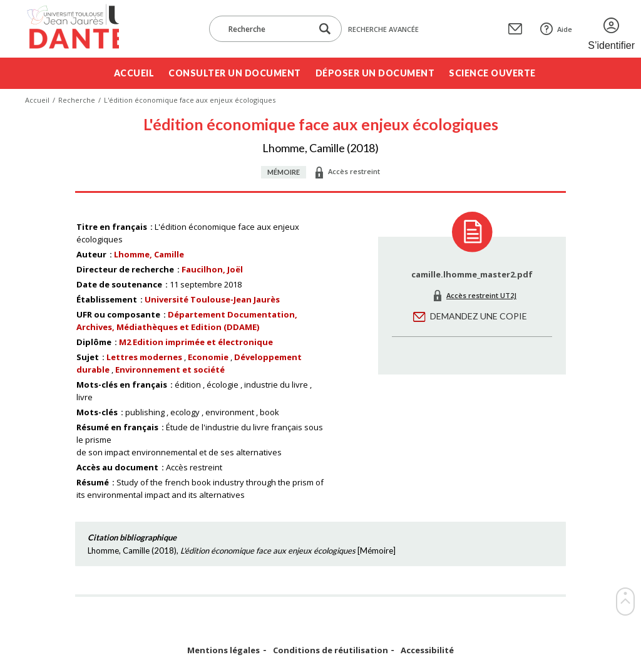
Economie (208, 357)
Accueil (134, 73)
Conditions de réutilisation (331, 650)
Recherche (77, 100)
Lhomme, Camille (149, 254)
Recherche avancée (383, 29)
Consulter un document (235, 73)
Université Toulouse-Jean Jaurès (212, 299)
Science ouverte (492, 73)
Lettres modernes (144, 357)
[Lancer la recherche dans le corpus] (325, 29)
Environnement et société (170, 370)
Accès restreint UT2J (481, 295)
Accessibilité (427, 650)
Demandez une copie (479, 316)
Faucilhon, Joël (212, 269)
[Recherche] (267, 29)
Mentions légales (223, 650)
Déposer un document (375, 73)
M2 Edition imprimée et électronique (196, 342)
